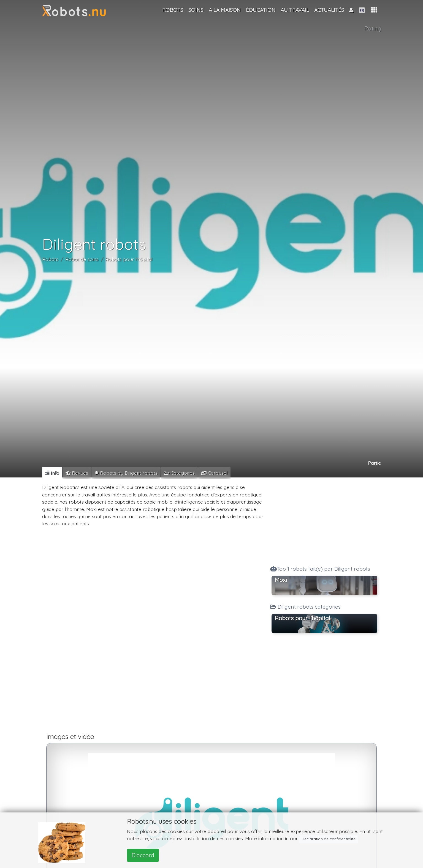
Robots (50, 259)
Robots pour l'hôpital (129, 259)
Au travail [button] (295, 10)
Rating (373, 28)
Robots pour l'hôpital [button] (303, 618)
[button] (374, 10)
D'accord (143, 855)
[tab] (52, 473)
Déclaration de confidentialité (329, 839)
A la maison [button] (225, 10)
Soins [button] (196, 10)
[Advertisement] (324, 520)
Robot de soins (82, 259)
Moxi (281, 580)
